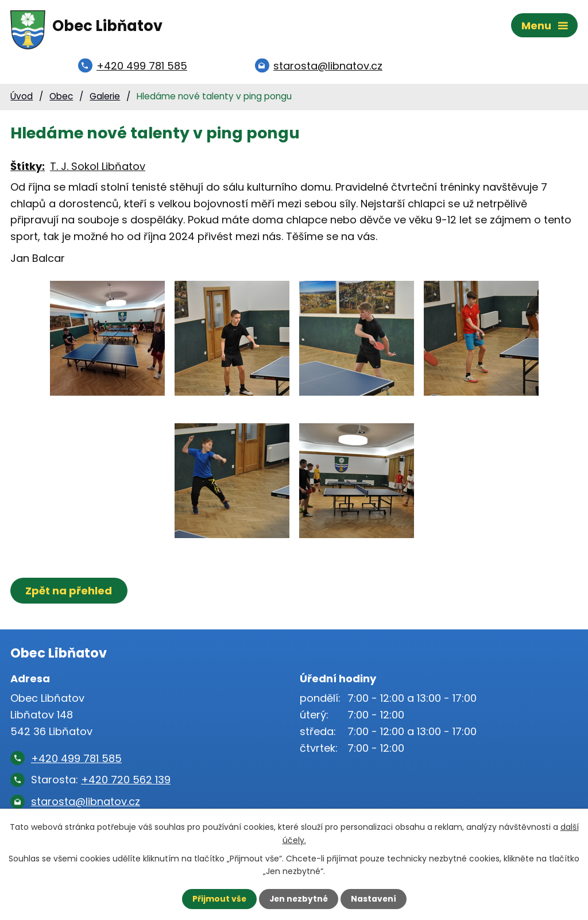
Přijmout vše (218, 899)
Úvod (22, 98)
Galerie (105, 98)
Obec (61, 98)
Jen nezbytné (298, 899)
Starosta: (101, 782)
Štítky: (28, 168)
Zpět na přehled (69, 592)
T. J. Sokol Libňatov (98, 168)
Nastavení (374, 899)
